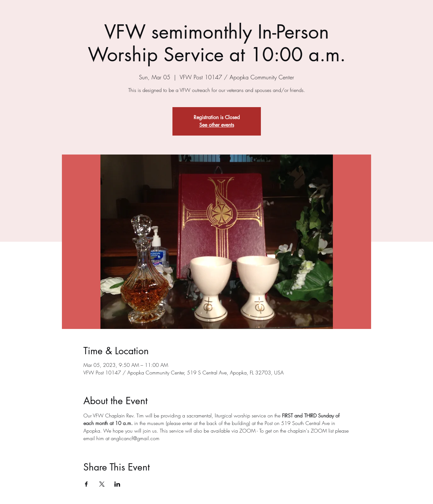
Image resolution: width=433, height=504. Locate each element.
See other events (217, 125)
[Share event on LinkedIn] (117, 484)
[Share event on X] (102, 484)
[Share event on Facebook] (86, 484)
